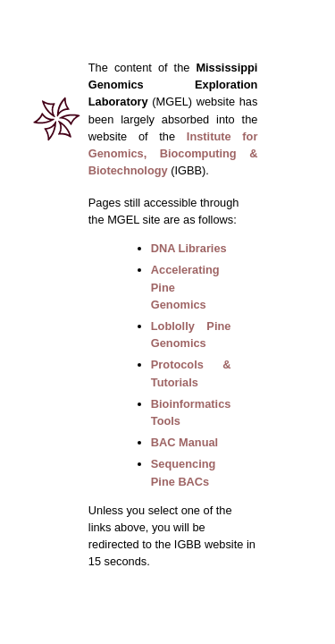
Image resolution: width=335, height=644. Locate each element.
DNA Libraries (189, 248)
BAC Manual (184, 442)
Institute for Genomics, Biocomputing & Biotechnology (173, 153)
